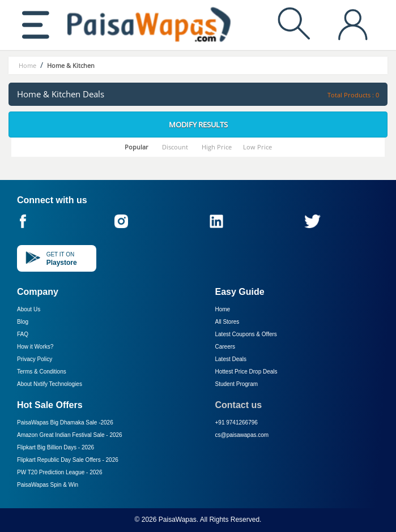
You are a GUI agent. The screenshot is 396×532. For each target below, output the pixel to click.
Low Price (257, 147)
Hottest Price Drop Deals (246, 372)
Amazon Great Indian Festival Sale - (70, 435)
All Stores (227, 322)
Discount (175, 147)
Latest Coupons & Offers (246, 334)
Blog (23, 322)
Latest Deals (231, 359)
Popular (137, 147)
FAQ (23, 334)
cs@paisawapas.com (242, 435)
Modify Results (198, 125)
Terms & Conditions (42, 372)
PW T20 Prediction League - (59, 472)
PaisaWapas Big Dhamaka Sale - (65, 422)
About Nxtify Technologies (50, 384)
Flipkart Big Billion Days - (56, 447)
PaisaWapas (178, 520)
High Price (217, 147)
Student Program (237, 384)
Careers (225, 347)
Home (223, 309)
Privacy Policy (35, 359)
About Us (29, 309)
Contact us (239, 405)
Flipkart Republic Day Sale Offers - (68, 460)
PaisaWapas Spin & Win (48, 485)
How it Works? (35, 347)
